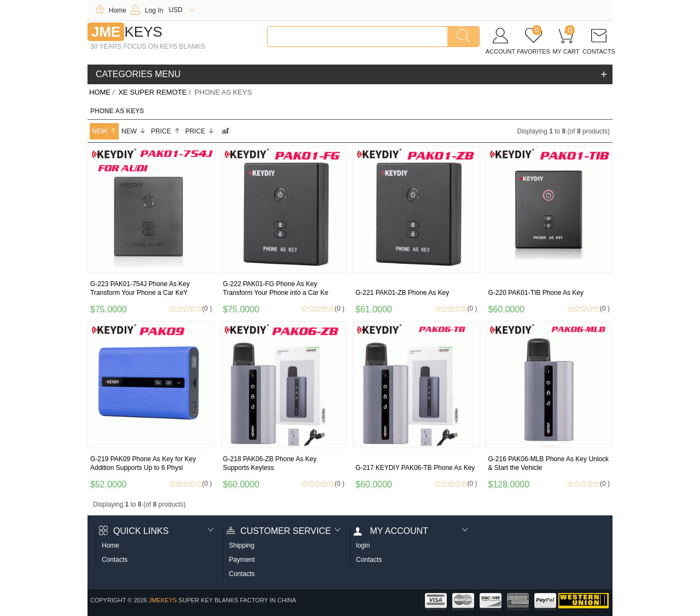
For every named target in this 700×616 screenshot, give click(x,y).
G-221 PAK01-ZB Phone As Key (402, 293)
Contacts (115, 560)
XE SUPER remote (152, 92)
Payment (242, 560)
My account (391, 531)
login (363, 545)
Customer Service (279, 531)
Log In (147, 10)
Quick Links (134, 531)
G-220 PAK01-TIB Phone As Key (536, 293)
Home (110, 10)
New (104, 131)
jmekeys (163, 600)
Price (166, 131)
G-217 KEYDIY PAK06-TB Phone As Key (415, 468)
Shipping (242, 545)
